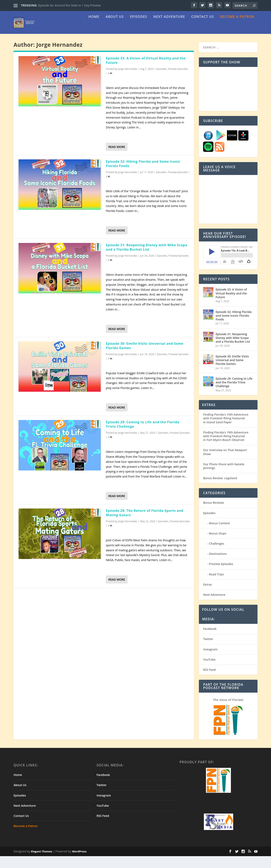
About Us (115, 29)
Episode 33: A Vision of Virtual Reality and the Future (146, 72)
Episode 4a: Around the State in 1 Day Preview (70, 5)
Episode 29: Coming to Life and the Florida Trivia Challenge (143, 436)
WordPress (79, 863)
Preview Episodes (178, 81)
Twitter (208, 651)
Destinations (218, 566)
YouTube (209, 671)
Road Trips (216, 586)
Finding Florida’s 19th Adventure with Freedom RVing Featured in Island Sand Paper (226, 430)
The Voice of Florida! (228, 712)
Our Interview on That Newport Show (225, 464)
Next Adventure (169, 29)
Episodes (139, 29)
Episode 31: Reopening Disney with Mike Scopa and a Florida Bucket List (147, 259)
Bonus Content (219, 535)
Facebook (210, 641)
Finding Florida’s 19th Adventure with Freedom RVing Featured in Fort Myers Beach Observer (226, 448)
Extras (207, 596)
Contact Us (203, 29)
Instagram (210, 661)
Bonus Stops (218, 545)
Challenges (217, 555)
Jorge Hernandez (127, 81)
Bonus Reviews (214, 514)
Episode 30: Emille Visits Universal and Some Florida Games (145, 358)
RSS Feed (209, 681)
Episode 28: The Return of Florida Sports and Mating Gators (145, 525)
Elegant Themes (42, 863)
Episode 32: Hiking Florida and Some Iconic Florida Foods (143, 175)
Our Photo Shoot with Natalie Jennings (224, 478)
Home (94, 29)
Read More (117, 159)
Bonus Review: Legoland (220, 490)
